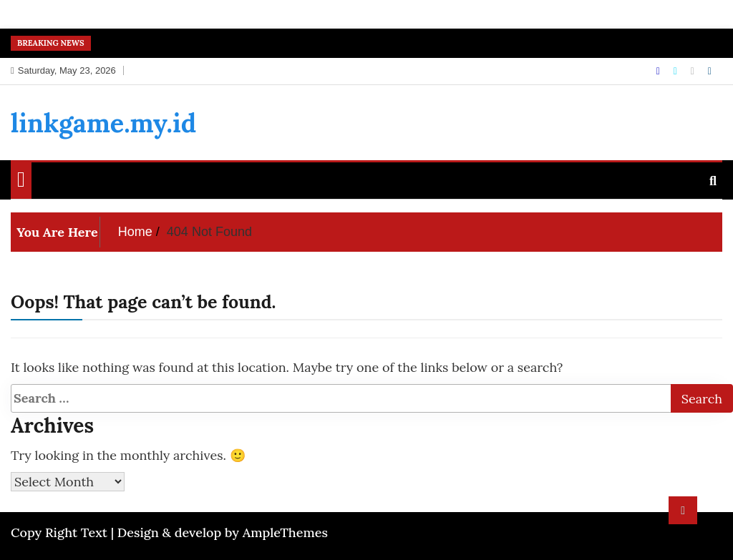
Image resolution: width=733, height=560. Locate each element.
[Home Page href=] (21, 182)
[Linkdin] (710, 71)
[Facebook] (660, 71)
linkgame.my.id (103, 123)
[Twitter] (677, 71)
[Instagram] (694, 71)
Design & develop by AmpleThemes (223, 532)
